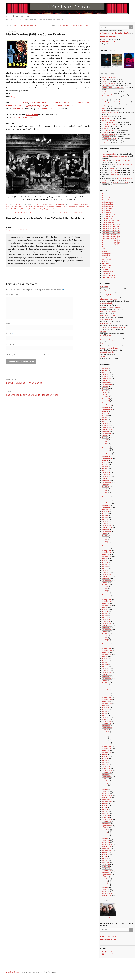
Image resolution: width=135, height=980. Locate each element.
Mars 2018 (105, 568)
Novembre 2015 (107, 626)
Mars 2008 (105, 813)
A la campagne (114, 174)
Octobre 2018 (106, 554)
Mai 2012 (105, 711)
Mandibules (105, 141)
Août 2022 (105, 460)
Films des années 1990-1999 (111, 243)
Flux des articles (108, 952)
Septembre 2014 (107, 654)
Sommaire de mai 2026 (109, 77)
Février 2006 (106, 865)
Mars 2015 (105, 642)
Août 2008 (105, 803)
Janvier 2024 (106, 425)
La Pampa (105, 133)
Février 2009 (106, 791)
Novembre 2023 (107, 430)
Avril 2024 (105, 419)
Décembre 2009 (107, 771)
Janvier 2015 (106, 646)
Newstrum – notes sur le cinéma (111, 307)
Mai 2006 (105, 858)
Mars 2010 (105, 764)
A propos (105, 918)
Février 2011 (106, 742)
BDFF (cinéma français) (108, 340)
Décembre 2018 (107, 550)
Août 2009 (105, 779)
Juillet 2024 (105, 413)
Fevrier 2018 (106, 570)
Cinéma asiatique (107, 200)
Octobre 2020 (106, 505)
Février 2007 (106, 840)
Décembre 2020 (107, 501)
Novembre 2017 (107, 577)
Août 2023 (105, 436)
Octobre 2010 (106, 750)
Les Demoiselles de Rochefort (121, 160)
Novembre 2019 (107, 528)
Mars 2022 (105, 470)
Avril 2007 (105, 836)
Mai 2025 (105, 393)
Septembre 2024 (107, 409)
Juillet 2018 (105, 560)
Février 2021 (106, 497)
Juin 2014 (105, 660)
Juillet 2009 (106, 781)
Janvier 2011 (106, 744)
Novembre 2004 (107, 895)
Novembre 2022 (107, 454)
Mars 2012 (105, 715)
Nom (9, 323)
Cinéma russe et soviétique (110, 220)
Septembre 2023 (107, 434)
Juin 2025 (105, 391)
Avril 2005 (105, 885)
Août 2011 (105, 730)
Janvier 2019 (106, 548)
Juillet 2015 (105, 634)
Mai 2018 (105, 564)
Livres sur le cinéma (108, 276)
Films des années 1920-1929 (111, 229)
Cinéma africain (107, 194)
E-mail (10, 334)
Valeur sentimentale (108, 135)
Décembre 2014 (107, 648)
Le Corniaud (106, 126)
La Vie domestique (108, 94)
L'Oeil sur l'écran (18, 16)
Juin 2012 (105, 709)
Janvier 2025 (106, 401)
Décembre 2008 (107, 795)
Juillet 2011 (105, 732)
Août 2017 (105, 583)
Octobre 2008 (106, 799)
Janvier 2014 (106, 671)
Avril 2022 (105, 468)
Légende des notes (108, 271)
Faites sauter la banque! (120, 156)
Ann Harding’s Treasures (108, 295)
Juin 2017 (105, 587)
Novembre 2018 (107, 552)
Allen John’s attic (106, 323)
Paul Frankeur (61, 103)
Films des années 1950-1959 (55, 204)
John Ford (105, 261)
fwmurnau (105, 156)
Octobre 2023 (106, 432)
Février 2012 (106, 718)
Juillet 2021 (105, 487)
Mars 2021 (105, 495)
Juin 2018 (105, 562)
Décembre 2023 (107, 427)
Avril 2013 (105, 689)
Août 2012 (105, 705)
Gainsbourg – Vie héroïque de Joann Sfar (115, 102)
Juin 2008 (105, 807)
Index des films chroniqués (109, 936)
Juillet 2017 (105, 585)
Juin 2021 (105, 489)
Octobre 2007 (106, 824)
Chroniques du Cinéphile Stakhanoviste (113, 328)
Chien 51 (104, 80)
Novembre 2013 (107, 675)
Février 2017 (106, 595)
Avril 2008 (105, 811)
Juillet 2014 (105, 658)
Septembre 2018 (107, 556)
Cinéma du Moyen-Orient (110, 216)
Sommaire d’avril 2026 (109, 120)
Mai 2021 (105, 491)
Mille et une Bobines (107, 319)
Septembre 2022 (107, 458)
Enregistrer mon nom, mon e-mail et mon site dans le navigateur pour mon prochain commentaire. (43, 355)
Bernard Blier (35, 103)
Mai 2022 (105, 466)
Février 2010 (106, 767)
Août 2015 (105, 632)
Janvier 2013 (106, 695)
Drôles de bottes (107, 86)
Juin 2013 (105, 685)
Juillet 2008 (106, 805)
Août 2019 (105, 534)
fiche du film (17, 108)
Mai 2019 (105, 540)
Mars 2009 (105, 789)
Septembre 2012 (107, 703)
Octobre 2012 (106, 701)
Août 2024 (105, 411)
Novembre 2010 (107, 748)
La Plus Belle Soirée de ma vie (123, 164)
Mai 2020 (105, 515)
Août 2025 (105, 387)
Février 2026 (106, 374)
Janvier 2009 (106, 793)
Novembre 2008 (107, 797)
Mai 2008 (105, 809)
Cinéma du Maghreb (108, 214)
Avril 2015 (105, 640)
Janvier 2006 (106, 867)
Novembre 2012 (107, 699)
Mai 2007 (105, 834)
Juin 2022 (105, 464)
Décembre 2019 (107, 525)
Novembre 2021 (107, 479)
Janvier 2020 (106, 523)
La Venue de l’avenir (108, 124)
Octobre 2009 (106, 775)
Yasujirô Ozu (106, 269)
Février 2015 (106, 644)
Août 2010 (105, 754)
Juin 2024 (105, 415)
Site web (10, 344)
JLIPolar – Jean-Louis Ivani (109, 348)
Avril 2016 (105, 615)
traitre (53, 209)
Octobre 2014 (106, 652)
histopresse (105, 183)
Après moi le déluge (108, 131)
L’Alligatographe (106, 336)
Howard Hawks (107, 265)
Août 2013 (105, 681)
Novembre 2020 (107, 503)
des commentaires (109, 954)
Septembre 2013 (107, 679)
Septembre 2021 (107, 483)
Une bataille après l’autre (110, 96)
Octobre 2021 (106, 481)
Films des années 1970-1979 (111, 239)
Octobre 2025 (106, 383)
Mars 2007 (105, 838)
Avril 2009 (105, 787)
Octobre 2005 (106, 873)
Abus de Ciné (104, 291)
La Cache (105, 116)
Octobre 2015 (106, 628)
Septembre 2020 (107, 507)
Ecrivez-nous (113, 918)
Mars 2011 (105, 740)
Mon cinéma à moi (106, 303)
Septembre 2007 (107, 826)
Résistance (25, 209)
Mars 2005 (105, 887)
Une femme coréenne (109, 104)
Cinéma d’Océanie (108, 218)
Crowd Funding (107, 274)
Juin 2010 (105, 758)
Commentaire (13, 295)
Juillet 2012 (105, 707)
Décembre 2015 (107, 624)
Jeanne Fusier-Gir (66, 106)
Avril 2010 (105, 762)
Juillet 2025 (105, 389)
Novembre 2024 (107, 405)
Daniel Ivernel (83, 103)
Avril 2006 (105, 861)
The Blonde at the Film (107, 352)
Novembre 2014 (107, 650)
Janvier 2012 (106, 720)
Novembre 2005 (107, 871)
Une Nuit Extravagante (109, 84)
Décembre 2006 (107, 844)
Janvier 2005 (106, 891)
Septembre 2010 (107, 752)
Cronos (104, 108)
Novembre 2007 (107, 822)
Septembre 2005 (107, 875)
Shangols (103, 332)
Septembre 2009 (107, 777)
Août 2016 (105, 607)
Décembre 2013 (107, 673)
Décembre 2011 (106, 722)
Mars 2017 (105, 593)
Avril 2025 (105, 395)
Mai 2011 (104, 736)
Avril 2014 (105, 664)
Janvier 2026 (106, 376)
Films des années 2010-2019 (111, 247)
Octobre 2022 (106, 456)
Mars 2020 (105, 519)
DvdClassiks (104, 287)
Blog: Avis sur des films (107, 315)
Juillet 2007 (105, 830)
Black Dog (105, 106)
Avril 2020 (105, 517)
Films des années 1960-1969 (111, 237)
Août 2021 (105, 485)
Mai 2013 (105, 687)
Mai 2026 (105, 368)
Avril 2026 (105, 370)
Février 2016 (106, 620)
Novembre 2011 (107, 724)
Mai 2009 (105, 785)
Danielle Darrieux (21, 103)
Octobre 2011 (106, 726)
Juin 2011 (105, 734)
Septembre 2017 (107, 581)
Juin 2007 (105, 832)
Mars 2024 (105, 421)
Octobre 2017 (106, 579)
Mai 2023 (105, 442)
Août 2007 (105, 828)
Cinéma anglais (107, 198)
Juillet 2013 (105, 683)
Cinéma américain (108, 196)
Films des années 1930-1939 (111, 231)
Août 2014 (105, 656)
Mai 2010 (105, 760)
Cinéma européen (107, 206)
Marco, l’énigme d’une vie (110, 112)
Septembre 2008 (107, 801)
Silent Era (103, 356)
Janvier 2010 (106, 769)
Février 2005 (106, 889)
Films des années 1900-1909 (111, 224)
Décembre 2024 (107, 403)
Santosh (104, 100)
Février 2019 (106, 546)
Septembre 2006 (107, 850)
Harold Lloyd (106, 255)
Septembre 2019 (107, 532)
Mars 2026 (105, 372)
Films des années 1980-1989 (111, 241)
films (8, 204)
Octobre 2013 (106, 677)
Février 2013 (106, 693)
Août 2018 (105, 558)
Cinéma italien (106, 212)
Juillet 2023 (105, 438)
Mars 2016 (105, 617)
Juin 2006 (105, 856)
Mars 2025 (105, 397)
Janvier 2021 (106, 499)
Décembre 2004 (107, 893)
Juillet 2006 (106, 854)
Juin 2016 (105, 611)
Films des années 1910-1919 (110, 226)
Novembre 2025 (107, 381)
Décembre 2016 (107, 599)
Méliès (104, 249)
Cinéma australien (108, 202)
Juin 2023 (105, 440)
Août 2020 (105, 509)
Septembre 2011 (107, 728)
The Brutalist (106, 82)
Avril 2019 (105, 542)
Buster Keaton (106, 253)
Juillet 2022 (105, 462)
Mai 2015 (105, 638)
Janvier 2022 (106, 474)
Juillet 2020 (105, 511)
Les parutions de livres (109, 278)
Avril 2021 (105, 493)
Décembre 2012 (107, 697)
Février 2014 (106, 669)
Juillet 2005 (105, 879)
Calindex (103, 344)
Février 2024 (106, 423)
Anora (104, 110)
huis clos (27, 207)
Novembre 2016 (107, 601)
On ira (104, 129)
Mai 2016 (105, 613)
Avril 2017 (105, 591)
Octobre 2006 (106, 848)
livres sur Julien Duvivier (23, 117)
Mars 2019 (105, 544)
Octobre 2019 (106, 530)
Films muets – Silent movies (109, 299)
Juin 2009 (105, 783)
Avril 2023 (105, 444)
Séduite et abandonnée (109, 92)
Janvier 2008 (106, 818)
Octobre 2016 (106, 603)
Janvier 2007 (106, 842)
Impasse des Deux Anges (120, 183)
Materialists (106, 137)
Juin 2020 (105, 513)
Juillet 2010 (105, 756)
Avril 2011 (105, 738)
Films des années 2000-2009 (111, 245)
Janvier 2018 (106, 572)
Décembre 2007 (107, 820)
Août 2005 (105, 877)
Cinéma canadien (107, 204)
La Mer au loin (106, 143)
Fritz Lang (105, 257)
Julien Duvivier (47, 108)
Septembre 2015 (107, 630)
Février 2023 (106, 448)
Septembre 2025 (107, 385)
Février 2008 (106, 816)
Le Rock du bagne (107, 122)
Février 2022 (106, 472)
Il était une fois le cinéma (108, 311)
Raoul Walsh (106, 263)
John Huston (106, 267)
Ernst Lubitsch (106, 259)
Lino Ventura (52, 106)
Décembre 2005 (107, 869)
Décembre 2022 (107, 452)
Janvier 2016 (106, 622)
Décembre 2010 (107, 746)
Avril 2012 (105, 713)
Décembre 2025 (107, 378)
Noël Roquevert (39, 106)
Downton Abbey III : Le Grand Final (113, 88)
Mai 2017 (105, 589)
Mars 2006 (105, 863)
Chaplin (104, 251)
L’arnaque (112, 168)
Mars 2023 (105, 446)
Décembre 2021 (107, 476)
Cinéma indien (106, 210)
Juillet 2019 (105, 536)
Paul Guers (72, 103)
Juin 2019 (105, 538)
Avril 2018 (105, 566)
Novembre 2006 (107, 846)
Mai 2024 (105, 417)
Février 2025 (106, 399)
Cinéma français (39, 204)
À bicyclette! (106, 118)
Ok (132, 27)
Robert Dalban (48, 103)
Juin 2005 (105, 881)
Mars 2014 (105, 666)
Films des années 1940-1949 (111, 233)
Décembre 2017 (107, 574)
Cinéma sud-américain (109, 222)
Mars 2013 (105, 691)
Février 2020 (106, 521)
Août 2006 (105, 852)
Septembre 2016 (107, 605)
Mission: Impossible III (109, 139)
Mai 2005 (105, 883)
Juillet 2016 (105, 609)
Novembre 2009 (107, 773)
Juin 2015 (105, 636)
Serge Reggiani (25, 106)
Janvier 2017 (106, 597)
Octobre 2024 (106, 407)
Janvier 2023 (106, 450)
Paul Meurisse (12, 106)
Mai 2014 (105, 662)
